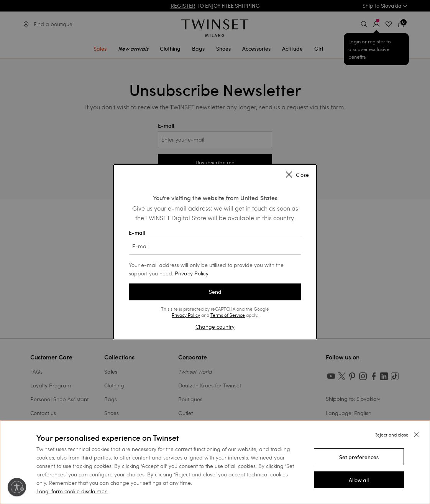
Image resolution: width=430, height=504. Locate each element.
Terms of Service (228, 315)
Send (215, 292)
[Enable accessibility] (17, 487)
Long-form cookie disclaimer (71, 491)
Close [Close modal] (297, 175)
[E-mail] (215, 246)
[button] (359, 457)
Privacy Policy (192, 273)
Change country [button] (215, 327)
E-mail (215, 242)
